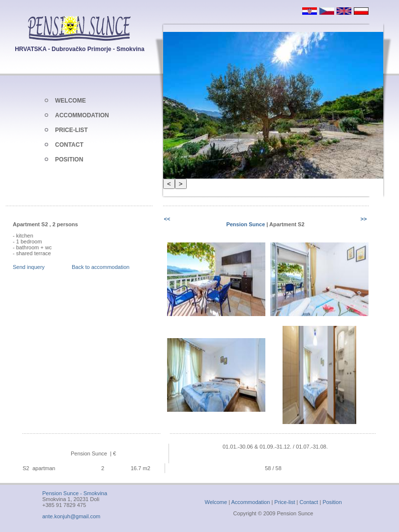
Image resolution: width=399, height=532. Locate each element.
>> (364, 219)
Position (332, 502)
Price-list (285, 502)
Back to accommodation (100, 267)
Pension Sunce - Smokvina (75, 493)
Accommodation (250, 502)
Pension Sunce (246, 224)
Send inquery (29, 267)
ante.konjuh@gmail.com (71, 516)
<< (167, 219)
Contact (309, 502)
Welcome (216, 502)
